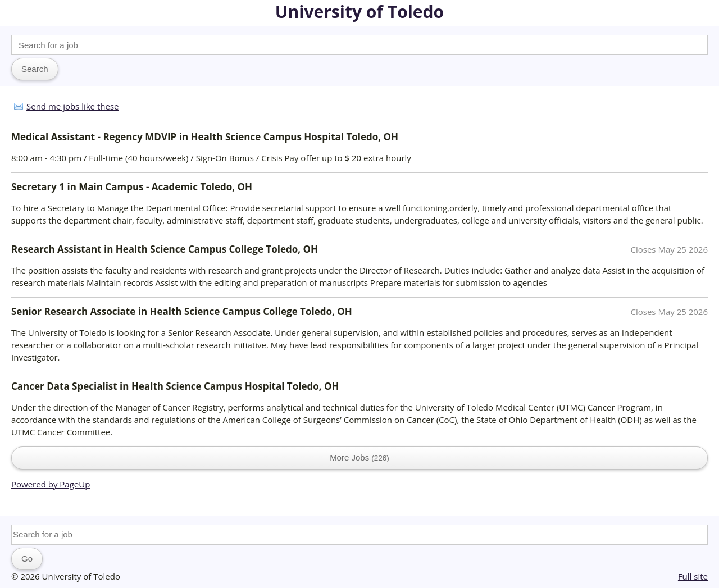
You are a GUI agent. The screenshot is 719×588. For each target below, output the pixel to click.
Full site (693, 576)
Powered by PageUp (51, 484)
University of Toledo (359, 12)
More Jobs (359, 457)
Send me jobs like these (72, 106)
